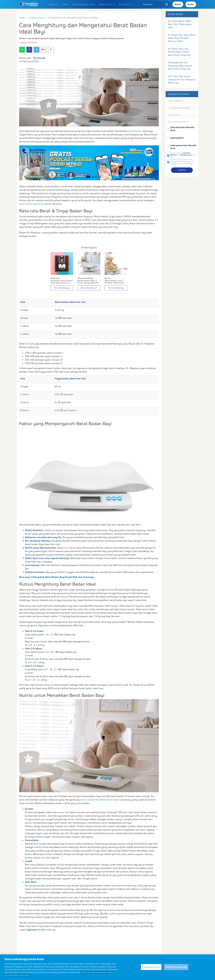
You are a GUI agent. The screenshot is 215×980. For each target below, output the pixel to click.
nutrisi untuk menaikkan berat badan (100, 800)
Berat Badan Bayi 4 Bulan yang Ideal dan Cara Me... (88, 282)
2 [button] (93, 177)
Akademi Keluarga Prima (83, 4)
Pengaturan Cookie (151, 968)
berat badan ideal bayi (31, 204)
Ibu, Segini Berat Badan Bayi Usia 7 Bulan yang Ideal (180, 24)
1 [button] (88, 177)
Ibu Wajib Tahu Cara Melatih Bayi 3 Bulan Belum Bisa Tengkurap (179, 52)
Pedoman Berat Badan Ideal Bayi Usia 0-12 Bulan (62, 282)
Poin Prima (125, 4)
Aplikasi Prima (107, 4)
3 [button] (97, 177)
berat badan (135, 131)
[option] (89, 163)
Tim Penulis (39, 58)
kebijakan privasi (186, 155)
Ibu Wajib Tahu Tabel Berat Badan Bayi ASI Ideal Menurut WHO (182, 38)
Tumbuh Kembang (37, 18)
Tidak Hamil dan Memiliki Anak (182, 129)
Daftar (191, 4)
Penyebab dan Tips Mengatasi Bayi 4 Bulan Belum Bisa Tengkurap (180, 66)
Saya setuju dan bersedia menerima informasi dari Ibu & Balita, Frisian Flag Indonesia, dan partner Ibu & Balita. (182, 161)
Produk (53, 4)
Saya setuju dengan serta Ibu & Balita (183, 155)
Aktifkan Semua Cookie (176, 968)
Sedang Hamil (177, 138)
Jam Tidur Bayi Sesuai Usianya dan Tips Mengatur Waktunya (182, 79)
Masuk (178, 4)
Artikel (65, 4)
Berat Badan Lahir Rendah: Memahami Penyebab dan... (114, 282)
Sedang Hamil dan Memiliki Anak (183, 147)
